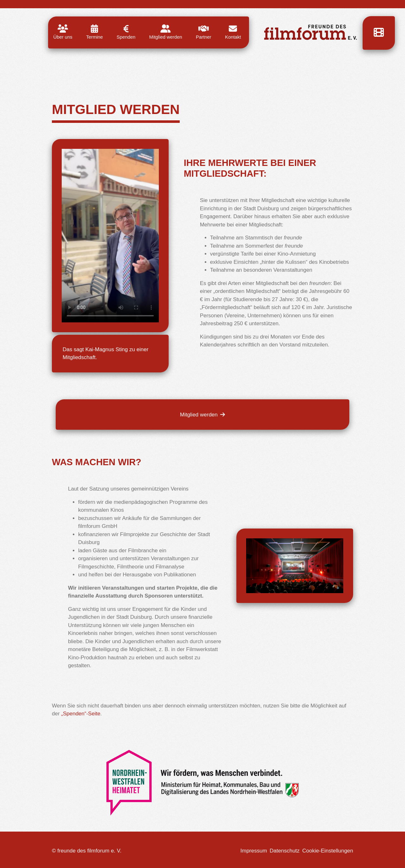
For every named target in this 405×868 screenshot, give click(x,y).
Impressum (254, 851)
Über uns (63, 32)
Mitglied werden (166, 32)
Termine (94, 32)
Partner (204, 32)
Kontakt (233, 32)
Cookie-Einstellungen (328, 851)
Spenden (126, 32)
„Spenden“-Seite (81, 714)
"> (110, 236)
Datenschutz (285, 851)
